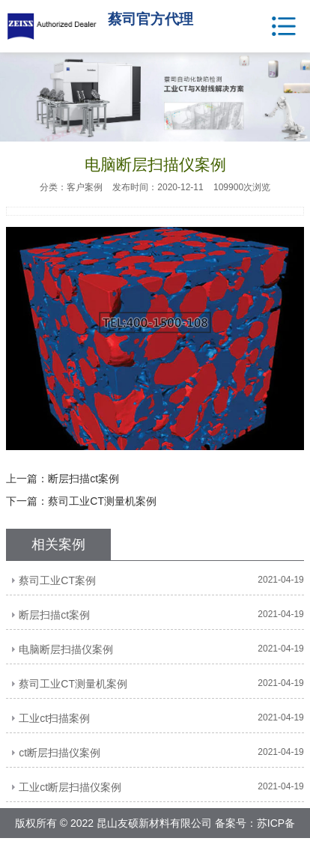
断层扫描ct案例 (83, 479)
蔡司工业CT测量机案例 (102, 501)
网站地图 (191, 853)
